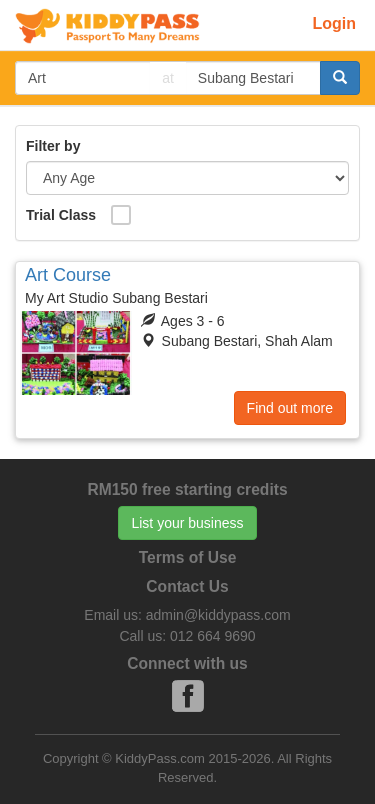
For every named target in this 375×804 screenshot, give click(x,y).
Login (334, 23)
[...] (82, 78)
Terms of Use (188, 557)
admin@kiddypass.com (218, 615)
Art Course (68, 275)
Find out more (290, 408)
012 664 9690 (213, 636)
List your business (187, 523)
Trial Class (61, 215)
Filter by (53, 146)
